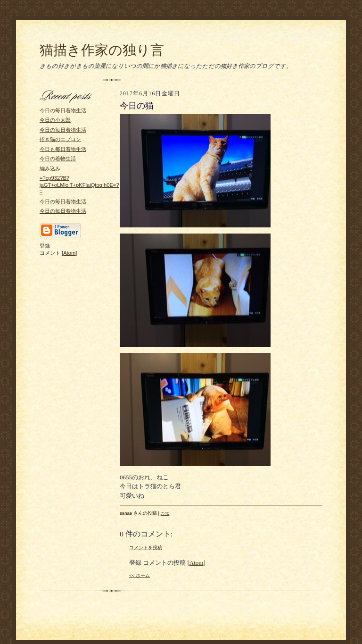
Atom (69, 253)
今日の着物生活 (58, 159)
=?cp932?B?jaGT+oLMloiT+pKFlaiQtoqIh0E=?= (79, 185)
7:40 (165, 513)
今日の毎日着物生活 (63, 110)
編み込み (50, 168)
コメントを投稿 (146, 548)
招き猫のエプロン (60, 139)
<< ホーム (140, 575)
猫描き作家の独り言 (102, 50)
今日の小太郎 (55, 120)
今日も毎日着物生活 (63, 149)
